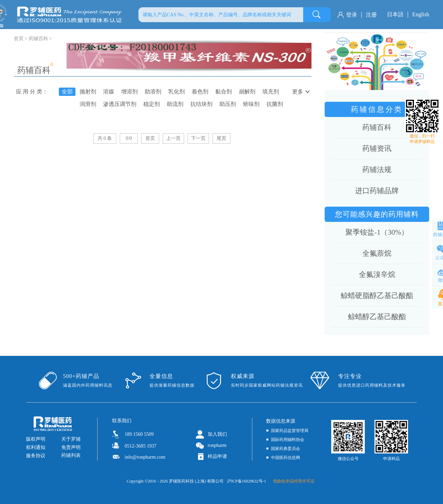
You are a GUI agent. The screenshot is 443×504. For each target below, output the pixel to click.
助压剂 (228, 104)
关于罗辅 (71, 439)
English (421, 14)
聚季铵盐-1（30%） (377, 232)
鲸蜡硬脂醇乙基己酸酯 (377, 296)
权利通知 (36, 447)
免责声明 (71, 447)
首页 (150, 138)
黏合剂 (224, 92)
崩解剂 (247, 92)
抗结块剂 (201, 104)
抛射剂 (88, 92)
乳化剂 (177, 92)
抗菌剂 (275, 104)
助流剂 (175, 104)
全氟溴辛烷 (377, 274)
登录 (352, 15)
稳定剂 (152, 104)
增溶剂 (129, 92)
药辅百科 (38, 39)
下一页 (198, 138)
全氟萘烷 (377, 253)
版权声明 (36, 439)
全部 (67, 92)
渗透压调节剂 (120, 104)
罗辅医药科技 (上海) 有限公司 (196, 481)
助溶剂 (153, 92)
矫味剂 (251, 104)
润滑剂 (88, 104)
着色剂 (200, 92)
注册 (371, 15)
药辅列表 (71, 455)
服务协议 (36, 456)
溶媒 (109, 92)
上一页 (173, 138)
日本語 (395, 14)
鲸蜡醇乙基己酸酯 (377, 317)
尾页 (221, 138)
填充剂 (271, 92)
